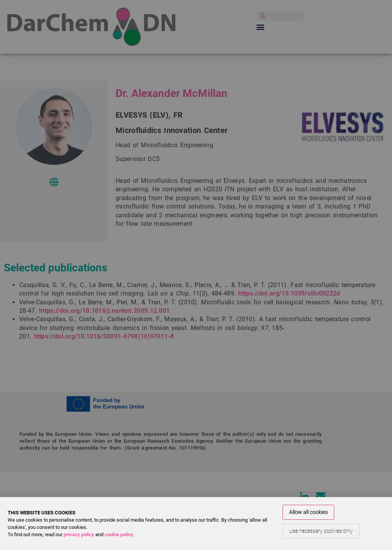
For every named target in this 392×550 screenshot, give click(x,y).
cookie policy (119, 534)
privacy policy (79, 534)
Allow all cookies (308, 512)
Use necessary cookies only (321, 531)
